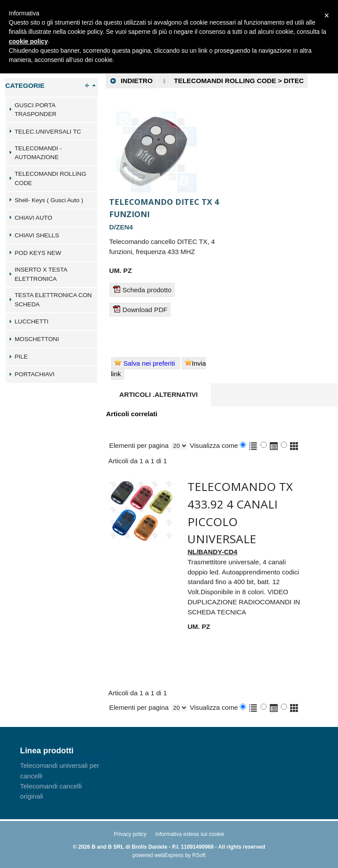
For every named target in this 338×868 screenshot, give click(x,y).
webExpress (169, 855)
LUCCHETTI (31, 321)
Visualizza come (214, 445)
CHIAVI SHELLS (37, 235)
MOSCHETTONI (37, 339)
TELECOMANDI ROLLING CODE (50, 178)
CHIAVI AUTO (33, 218)
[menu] (62, 781)
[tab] (51, 110)
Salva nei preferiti (146, 363)
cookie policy (28, 41)
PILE (21, 357)
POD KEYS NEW (38, 253)
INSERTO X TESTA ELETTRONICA (41, 274)
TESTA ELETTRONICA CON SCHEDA (53, 300)
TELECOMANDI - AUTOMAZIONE (38, 153)
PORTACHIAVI (34, 374)
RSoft (199, 855)
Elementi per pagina (139, 445)
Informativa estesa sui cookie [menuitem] (190, 834)
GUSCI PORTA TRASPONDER (35, 110)
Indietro (131, 81)
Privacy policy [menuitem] (130, 834)
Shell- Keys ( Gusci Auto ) (49, 200)
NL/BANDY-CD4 (212, 552)
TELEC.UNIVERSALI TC (48, 132)
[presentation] (158, 395)
